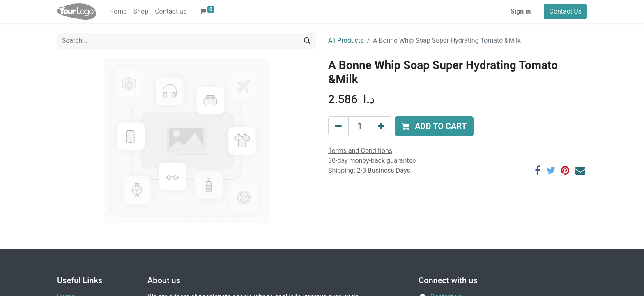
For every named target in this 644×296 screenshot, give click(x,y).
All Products (346, 40)
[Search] (307, 41)
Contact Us (565, 11)
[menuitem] (118, 12)
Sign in (521, 11)
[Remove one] (338, 126)
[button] (434, 126)
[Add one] (381, 126)
